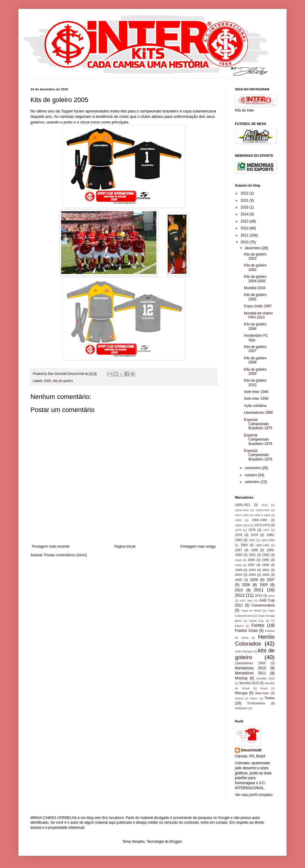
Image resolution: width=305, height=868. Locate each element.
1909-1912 (243, 505)
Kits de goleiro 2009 (255, 372)
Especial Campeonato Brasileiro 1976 (258, 440)
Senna (239, 698)
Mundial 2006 (265, 678)
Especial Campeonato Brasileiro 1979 (258, 455)
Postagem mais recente (51, 546)
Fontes (258, 625)
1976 (252, 530)
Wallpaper (241, 708)
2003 (252, 575)
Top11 (254, 698)
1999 (239, 570)
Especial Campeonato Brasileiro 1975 (258, 424)
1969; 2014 (242, 525)
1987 (239, 550)
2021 (245, 200)
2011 (245, 235)
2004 (266, 575)
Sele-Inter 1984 (256, 392)
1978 (239, 535)
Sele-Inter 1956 (256, 399)
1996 (238, 565)
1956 (238, 520)
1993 (238, 560)
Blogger (176, 842)
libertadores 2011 (250, 673)
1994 (251, 560)
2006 (254, 580)
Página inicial (125, 546)
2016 (245, 207)
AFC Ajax (246, 600)
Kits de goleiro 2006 (255, 326)
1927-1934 (242, 515)
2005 (48, 381)
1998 (266, 565)
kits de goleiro (63, 381)
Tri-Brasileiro (256, 703)
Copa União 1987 (258, 306)
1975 (238, 530)
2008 (246, 585)
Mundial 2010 (255, 288)
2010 (245, 242)
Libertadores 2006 (250, 663)
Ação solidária (255, 406)
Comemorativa (263, 605)
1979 (254, 535)
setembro (253, 482)
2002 (239, 575)
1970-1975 (262, 525)
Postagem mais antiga (198, 546)
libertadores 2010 (250, 668)
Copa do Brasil (251, 611)
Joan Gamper (244, 651)
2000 (252, 570)
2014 (245, 214)
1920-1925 (262, 510)
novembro (253, 468)
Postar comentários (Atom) (66, 555)
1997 (251, 565)
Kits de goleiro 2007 (255, 349)
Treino (270, 698)
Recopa (241, 693)
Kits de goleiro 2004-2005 (255, 279)
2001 (266, 570)
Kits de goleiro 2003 (255, 267)
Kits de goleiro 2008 (255, 360)
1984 (244, 545)
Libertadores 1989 (258, 413)
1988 (254, 550)
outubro (251, 475)
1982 (252, 540)
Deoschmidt (251, 750)
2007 (271, 580)
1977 (266, 530)
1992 (266, 555)
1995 (266, 560)
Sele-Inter (262, 693)
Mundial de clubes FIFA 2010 (258, 315)
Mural (264, 688)
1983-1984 (268, 540)
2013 (245, 221)
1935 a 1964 (262, 515)
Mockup (241, 678)
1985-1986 (262, 545)
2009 (264, 585)
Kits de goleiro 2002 (255, 256)
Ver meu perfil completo (254, 795)
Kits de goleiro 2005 (255, 297)
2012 (245, 228)
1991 (252, 555)
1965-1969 (259, 520)
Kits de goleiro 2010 (255, 383)
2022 (245, 193)
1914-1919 (242, 510)
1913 (264, 505)
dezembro (253, 248)
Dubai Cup (256, 621)
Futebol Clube (246, 631)
